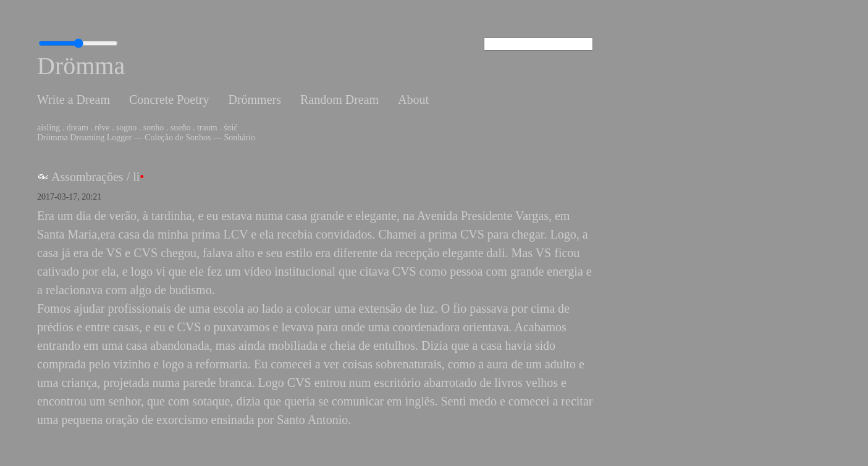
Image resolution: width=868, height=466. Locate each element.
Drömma (81, 66)
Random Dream (339, 100)
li (136, 177)
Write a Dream (74, 100)
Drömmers (255, 100)
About (413, 100)
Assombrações (87, 177)
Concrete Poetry (169, 100)
